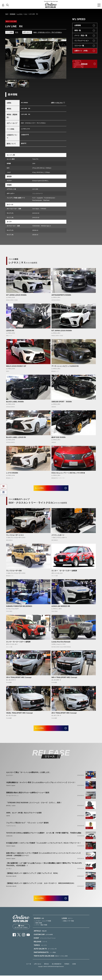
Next (63, 58)
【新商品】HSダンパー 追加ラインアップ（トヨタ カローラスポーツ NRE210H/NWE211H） (41, 886)
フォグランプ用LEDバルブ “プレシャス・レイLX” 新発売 (27, 826)
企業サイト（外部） (82, 51)
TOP (7, 14)
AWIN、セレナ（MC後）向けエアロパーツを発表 (24, 816)
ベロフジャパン (11, 829)
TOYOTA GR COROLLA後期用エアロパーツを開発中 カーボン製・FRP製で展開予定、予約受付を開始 (44, 836)
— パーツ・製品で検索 (40, 929)
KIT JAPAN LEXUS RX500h (16, 295)
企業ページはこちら (57, 103)
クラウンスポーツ (58, 537)
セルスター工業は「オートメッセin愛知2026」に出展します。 (29, 775)
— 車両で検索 (38, 927)
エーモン (9, 872)
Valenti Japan (11, 788)
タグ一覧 (29, 968)
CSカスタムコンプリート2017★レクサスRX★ (68, 473)
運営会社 (47, 968)
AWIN (8, 819)
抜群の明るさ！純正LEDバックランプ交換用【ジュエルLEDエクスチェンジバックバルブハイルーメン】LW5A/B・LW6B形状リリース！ (44, 857)
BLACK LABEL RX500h (15, 402)
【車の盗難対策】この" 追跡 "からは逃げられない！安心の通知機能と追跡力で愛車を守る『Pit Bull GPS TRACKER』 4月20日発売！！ (44, 867)
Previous (9, 58)
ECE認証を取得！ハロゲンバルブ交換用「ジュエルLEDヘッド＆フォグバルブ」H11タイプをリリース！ (44, 846)
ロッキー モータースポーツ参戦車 (64, 572)
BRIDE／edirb (11, 809)
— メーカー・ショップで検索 (42, 925)
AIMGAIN (9, 839)
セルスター (10, 778)
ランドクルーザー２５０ (15, 537)
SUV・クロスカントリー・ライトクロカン (48, 32)
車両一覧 (78, 30)
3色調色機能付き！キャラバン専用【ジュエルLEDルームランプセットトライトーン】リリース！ (41, 785)
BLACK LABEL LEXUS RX (16, 437)
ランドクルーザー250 (14, 572)
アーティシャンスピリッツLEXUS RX (65, 366)
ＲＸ (26, 14)
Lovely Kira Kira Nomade (61, 643)
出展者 (74, 968)
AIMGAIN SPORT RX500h (62, 402)
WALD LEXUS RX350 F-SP (16, 366)
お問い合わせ (38, 968)
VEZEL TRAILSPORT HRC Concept (19, 714)
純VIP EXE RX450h (59, 437)
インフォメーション (82, 41)
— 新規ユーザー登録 (68, 925)
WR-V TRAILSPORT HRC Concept (64, 679)
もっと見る (42, 489)
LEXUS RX (10, 331)
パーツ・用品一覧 (81, 35)
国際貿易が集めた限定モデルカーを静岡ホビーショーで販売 (28, 796)
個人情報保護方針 (57, 968)
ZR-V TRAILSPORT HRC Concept (64, 714)
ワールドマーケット (12, 799)
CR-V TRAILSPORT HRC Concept (19, 679)
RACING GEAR (11, 879)
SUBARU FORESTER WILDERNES (19, 608)
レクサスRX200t (12, 473)
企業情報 (78, 25)
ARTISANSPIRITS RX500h (61, 295)
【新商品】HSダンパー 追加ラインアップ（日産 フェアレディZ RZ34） (32, 876)
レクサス (20, 14)
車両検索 (13, 14)
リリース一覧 (79, 46)
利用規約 (67, 968)
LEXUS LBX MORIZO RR (61, 608)
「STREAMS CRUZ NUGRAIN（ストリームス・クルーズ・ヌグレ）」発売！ (34, 806)
